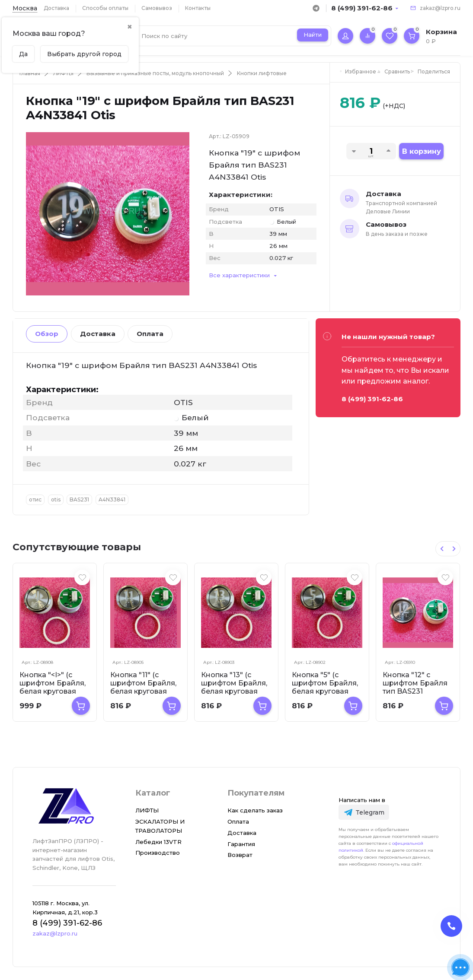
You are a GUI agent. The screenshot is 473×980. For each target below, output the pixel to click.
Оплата (150, 334)
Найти (313, 35)
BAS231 (79, 500)
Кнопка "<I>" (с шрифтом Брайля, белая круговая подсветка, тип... (53, 687)
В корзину (422, 151)
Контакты (198, 8)
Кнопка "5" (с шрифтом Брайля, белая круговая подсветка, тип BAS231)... (325, 691)
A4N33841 (112, 500)
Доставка (56, 8)
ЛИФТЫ (63, 73)
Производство (158, 853)
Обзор (47, 334)
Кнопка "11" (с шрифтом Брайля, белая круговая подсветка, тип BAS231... (143, 691)
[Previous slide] (442, 549)
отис (35, 500)
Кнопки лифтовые (262, 73)
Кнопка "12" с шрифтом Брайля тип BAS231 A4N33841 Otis (415, 687)
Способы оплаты (105, 8)
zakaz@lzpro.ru (440, 8)
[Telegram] (364, 812)
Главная (30, 73)
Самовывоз (157, 8)
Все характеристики (239, 275)
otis (56, 500)
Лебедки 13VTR (158, 842)
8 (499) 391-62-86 (362, 8)
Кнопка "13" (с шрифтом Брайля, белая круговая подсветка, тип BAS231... (234, 691)
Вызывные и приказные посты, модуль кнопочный (155, 73)
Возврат (240, 855)
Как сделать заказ (255, 810)
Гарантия (241, 844)
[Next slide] (454, 549)
